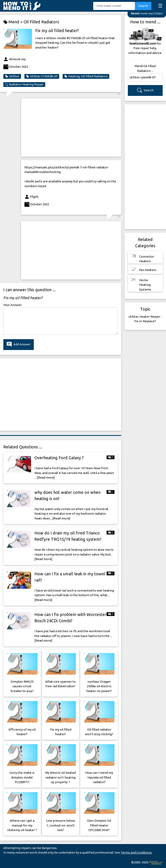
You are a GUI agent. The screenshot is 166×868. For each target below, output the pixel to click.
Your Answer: (13, 305)
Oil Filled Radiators (41, 22)
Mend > (13, 22)
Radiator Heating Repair (24, 84)
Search (143, 6)
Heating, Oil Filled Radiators (86, 76)
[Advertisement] (71, 128)
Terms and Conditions (136, 852)
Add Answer (19, 344)
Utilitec (12, 76)
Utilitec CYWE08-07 (42, 76)
